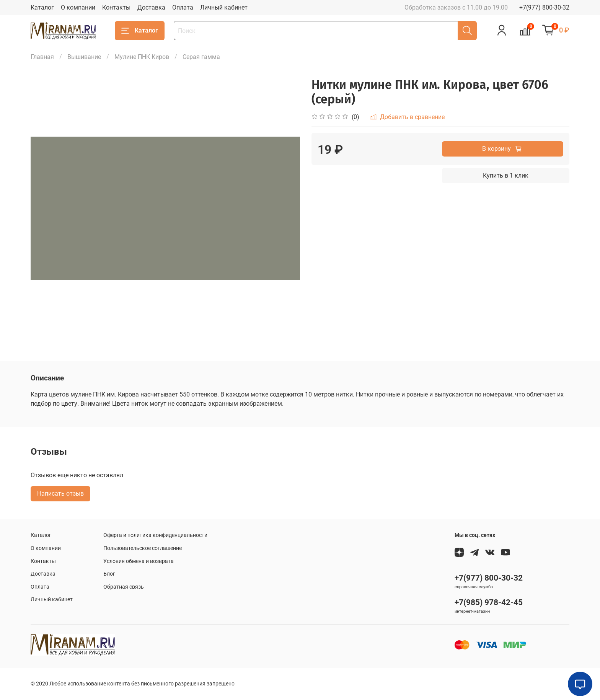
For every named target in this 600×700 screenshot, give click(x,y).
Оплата (183, 7)
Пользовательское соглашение (143, 548)
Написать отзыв (60, 494)
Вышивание (84, 57)
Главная (42, 57)
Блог (109, 574)
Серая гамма (201, 57)
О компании (78, 7)
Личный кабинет (224, 7)
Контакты (116, 7)
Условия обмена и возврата (139, 561)
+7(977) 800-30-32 (544, 7)
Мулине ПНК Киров (142, 57)
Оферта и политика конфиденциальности (155, 535)
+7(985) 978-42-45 (489, 602)
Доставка (151, 7)
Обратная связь (124, 587)
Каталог (42, 7)
